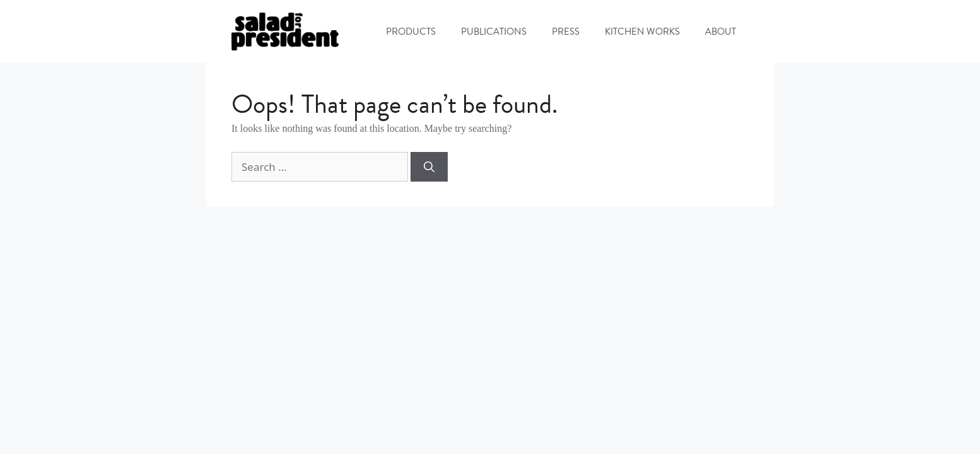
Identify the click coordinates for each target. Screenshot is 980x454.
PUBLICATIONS (494, 32)
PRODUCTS (411, 32)
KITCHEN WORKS (642, 32)
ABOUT (720, 32)
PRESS (566, 32)
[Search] (429, 167)
